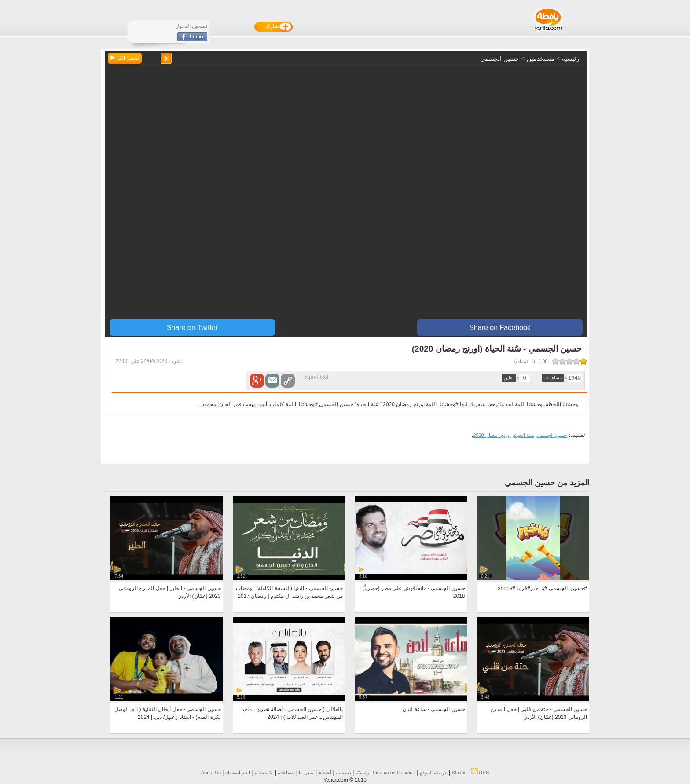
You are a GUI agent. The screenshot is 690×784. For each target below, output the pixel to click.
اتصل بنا (307, 773)
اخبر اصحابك (238, 773)
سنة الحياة (524, 435)
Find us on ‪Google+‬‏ (394, 773)
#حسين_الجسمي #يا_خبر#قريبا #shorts (543, 588)
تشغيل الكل (125, 58)
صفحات (343, 773)
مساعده (286, 773)
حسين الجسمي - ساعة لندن (434, 709)
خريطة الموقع (434, 773)
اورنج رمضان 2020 (492, 435)
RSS (480, 773)
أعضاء (325, 773)
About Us (211, 773)
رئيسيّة (362, 773)
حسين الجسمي (552, 435)
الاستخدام (264, 773)
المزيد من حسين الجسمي (547, 483)
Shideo (459, 773)
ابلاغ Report (315, 377)
